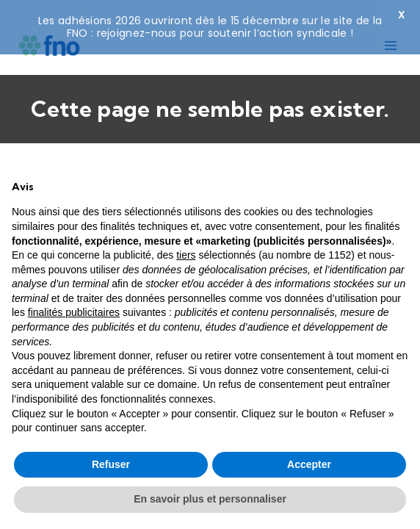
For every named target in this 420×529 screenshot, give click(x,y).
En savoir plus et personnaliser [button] (210, 499)
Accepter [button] (309, 464)
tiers (186, 255)
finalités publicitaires (74, 312)
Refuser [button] (111, 464)
